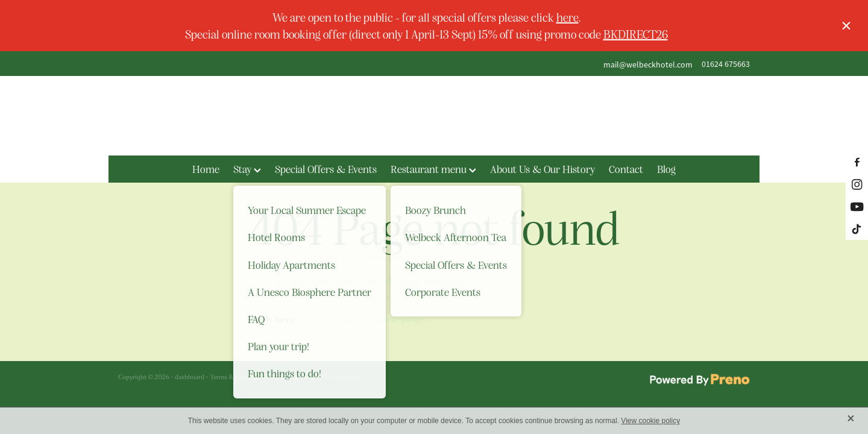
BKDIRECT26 (636, 34)
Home (206, 169)
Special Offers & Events (326, 169)
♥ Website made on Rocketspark (316, 377)
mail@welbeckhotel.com (648, 64)
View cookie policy (650, 421)
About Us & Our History (542, 169)
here (568, 17)
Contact (626, 169)
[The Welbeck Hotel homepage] (434, 116)
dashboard (190, 377)
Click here (272, 319)
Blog (666, 169)
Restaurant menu (433, 169)
